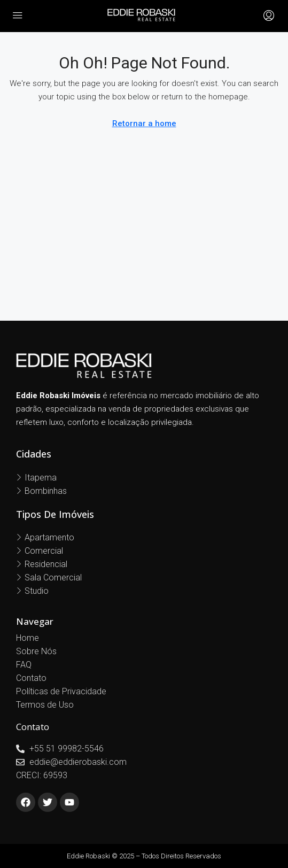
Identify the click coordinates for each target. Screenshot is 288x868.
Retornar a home (144, 123)
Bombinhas (46, 491)
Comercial (44, 551)
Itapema (41, 478)
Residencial (46, 564)
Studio (37, 591)
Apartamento (49, 537)
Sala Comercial (53, 578)
